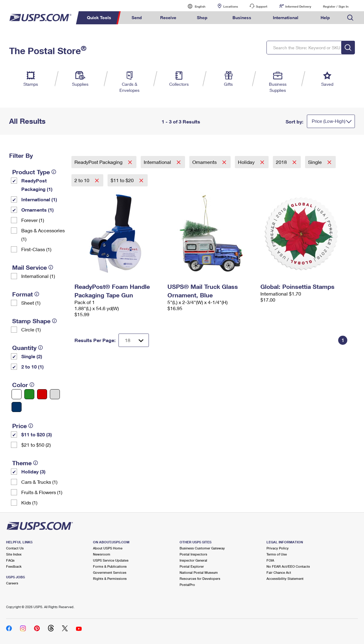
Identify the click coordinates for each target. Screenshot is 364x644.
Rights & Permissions (110, 578)
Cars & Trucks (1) (39, 482)
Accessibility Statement (285, 578)
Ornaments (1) (38, 210)
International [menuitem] (286, 17)
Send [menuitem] (137, 17)
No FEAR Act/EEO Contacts (288, 566)
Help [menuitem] (325, 17)
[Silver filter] (55, 394)
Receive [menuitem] (168, 17)
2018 (282, 162)
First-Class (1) (36, 249)
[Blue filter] (17, 407)
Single (316, 162)
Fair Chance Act (279, 572)
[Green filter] (29, 394)
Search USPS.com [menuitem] (350, 18)
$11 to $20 (123, 180)
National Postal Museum (199, 572)
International (158, 162)
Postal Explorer (192, 566)
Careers (12, 583)
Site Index (14, 554)
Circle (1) (31, 329)
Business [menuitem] (242, 17)
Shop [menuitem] (202, 17)
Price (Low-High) (329, 121)
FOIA (270, 560)
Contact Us (15, 548)
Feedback (14, 566)
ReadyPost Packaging (99, 162)
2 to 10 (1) (33, 367)
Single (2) (32, 356)
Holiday (247, 162)
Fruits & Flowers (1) (42, 492)
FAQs (10, 560)
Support (262, 6)
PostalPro (187, 585)
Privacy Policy (278, 548)
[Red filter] (42, 394)
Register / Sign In (336, 6)
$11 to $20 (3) (37, 434)
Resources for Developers (200, 578)
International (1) (39, 199)
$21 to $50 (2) (36, 445)
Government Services (110, 572)
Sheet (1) (31, 303)
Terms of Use (277, 554)
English (194, 6)
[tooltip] (54, 172)
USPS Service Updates (111, 560)
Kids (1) (29, 502)
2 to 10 (82, 180)
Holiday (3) (33, 471)
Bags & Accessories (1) (43, 235)
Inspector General (193, 560)
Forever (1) (33, 220)
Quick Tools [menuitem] (99, 17)
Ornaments (205, 162)
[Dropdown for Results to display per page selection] (134, 340)
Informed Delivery (298, 6)
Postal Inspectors (193, 554)
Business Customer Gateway (202, 548)
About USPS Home (108, 548)
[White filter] (17, 394)
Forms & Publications (110, 566)
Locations (231, 6)
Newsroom (102, 554)
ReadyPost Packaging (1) (37, 185)
